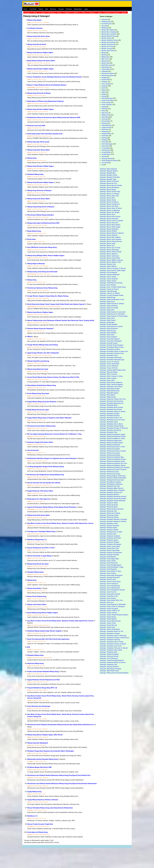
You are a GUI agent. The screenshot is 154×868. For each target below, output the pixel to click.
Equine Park (106, 79)
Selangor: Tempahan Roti (108, 652)
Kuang (104, 107)
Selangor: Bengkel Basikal (109, 171)
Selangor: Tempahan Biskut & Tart (111, 631)
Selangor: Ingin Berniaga (108, 291)
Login (86, 9)
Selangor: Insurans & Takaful (110, 293)
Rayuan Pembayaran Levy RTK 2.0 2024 (41, 548)
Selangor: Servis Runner (108, 592)
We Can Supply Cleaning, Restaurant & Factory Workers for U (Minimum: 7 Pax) (54, 434)
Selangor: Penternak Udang (109, 517)
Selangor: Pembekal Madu (109, 422)
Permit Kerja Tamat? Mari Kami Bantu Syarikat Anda (45, 134)
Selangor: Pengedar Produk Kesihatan (113, 501)
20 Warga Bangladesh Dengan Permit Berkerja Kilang (46, 467)
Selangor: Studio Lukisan (108, 613)
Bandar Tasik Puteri (108, 50)
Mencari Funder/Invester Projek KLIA (40, 824)
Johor (84, 12)
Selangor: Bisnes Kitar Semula (110, 216)
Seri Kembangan (107, 144)
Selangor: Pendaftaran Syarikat (110, 482)
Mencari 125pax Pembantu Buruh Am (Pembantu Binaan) (47, 85)
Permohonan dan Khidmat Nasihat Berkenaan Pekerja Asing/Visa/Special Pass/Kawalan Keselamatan (62, 783)
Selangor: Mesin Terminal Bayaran (111, 384)
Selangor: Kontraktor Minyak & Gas (112, 353)
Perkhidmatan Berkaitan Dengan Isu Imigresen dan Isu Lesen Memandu (52, 458)
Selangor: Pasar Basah (107, 395)
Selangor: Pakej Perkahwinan (110, 391)
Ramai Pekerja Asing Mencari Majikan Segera (43, 613)
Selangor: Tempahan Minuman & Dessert (114, 648)
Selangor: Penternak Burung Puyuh (112, 509)
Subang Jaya (106, 150)
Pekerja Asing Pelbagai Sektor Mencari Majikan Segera (46, 255)
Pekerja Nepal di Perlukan (36, 264)
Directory (53, 9)
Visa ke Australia (33, 450)
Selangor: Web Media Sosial (109, 671)
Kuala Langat (106, 102)
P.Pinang (51, 12)
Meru (103, 111)
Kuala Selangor (107, 104)
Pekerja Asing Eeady (34, 588)
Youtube (61, 9)
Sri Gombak (106, 148)
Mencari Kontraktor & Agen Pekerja (39, 556)
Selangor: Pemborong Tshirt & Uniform (113, 469)
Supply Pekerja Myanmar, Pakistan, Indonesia (43, 800)
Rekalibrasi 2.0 (32, 816)
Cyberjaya (105, 71)
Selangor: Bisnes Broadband (109, 187)
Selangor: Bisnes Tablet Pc (109, 254)
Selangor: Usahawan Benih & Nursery (113, 662)
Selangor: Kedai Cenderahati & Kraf (112, 299)
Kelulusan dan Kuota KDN (36, 126)
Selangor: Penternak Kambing (110, 513)
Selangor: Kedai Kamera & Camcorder (113, 312)
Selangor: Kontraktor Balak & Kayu (112, 347)
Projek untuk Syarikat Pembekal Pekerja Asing (43, 671)
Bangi (104, 53)
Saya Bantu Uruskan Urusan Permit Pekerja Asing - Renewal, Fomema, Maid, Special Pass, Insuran (60, 523)
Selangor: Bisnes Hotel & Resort (111, 208)
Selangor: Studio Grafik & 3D (110, 610)
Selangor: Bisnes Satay (108, 243)
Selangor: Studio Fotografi (109, 608)
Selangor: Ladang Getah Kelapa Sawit (113, 370)
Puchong (105, 119)
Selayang (105, 131)
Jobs (47, 9)
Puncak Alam (106, 121)
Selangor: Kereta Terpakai (109, 324)
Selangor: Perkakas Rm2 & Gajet (111, 532)
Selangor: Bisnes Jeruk (107, 214)
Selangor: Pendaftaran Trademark (111, 484)
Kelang (104, 94)
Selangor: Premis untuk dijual (110, 546)
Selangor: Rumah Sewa (108, 579)
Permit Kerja (31, 239)
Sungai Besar (106, 152)
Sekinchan (105, 129)
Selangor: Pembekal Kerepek (110, 414)
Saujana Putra (106, 127)
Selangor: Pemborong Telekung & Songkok (115, 467)
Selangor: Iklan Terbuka (108, 285)
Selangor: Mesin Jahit (107, 380)
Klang (104, 96)
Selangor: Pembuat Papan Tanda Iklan (113, 476)
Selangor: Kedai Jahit (107, 310)
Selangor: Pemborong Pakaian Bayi (112, 457)
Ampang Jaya (106, 21)
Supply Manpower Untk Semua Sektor (40, 491)
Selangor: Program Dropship (109, 555)
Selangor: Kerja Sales (107, 335)
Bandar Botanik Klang (109, 36)
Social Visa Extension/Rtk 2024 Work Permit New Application (48, 639)
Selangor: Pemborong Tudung (110, 474)
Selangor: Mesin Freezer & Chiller (111, 376)
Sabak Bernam (106, 125)
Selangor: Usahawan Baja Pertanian (112, 660)
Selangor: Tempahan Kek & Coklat (112, 642)
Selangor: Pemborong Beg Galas (111, 440)
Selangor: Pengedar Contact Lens (111, 492)
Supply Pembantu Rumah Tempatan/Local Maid (43, 680)
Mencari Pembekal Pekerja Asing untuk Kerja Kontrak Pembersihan (50, 808)
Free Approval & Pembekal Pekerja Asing (41, 531)
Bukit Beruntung (107, 65)
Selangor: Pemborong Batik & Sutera (112, 438)
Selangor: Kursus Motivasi (109, 368)
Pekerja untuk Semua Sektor (37, 604)
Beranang (105, 61)
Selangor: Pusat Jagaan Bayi (109, 559)
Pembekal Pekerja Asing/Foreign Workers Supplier (44, 631)
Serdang (104, 140)
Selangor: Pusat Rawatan (108, 569)
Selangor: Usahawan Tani (108, 664)
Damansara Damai (108, 73)
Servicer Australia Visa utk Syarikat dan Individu (44, 483)
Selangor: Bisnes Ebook (108, 200)
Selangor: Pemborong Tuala (109, 472)
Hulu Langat (106, 84)
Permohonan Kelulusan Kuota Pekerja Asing (42, 288)
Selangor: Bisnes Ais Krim (108, 183)
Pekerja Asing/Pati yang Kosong (38, 361)
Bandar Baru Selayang (109, 32)
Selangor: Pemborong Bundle (110, 445)
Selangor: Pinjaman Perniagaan (111, 544)
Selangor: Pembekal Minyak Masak (112, 426)
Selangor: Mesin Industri (108, 378)
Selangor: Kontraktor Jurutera (110, 349)
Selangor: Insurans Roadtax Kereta (112, 295)
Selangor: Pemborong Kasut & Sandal (113, 451)
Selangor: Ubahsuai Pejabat (109, 654)
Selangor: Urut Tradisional (109, 658)
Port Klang (105, 117)
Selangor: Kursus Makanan (109, 366)
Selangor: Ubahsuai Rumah (109, 656)
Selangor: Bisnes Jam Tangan (110, 212)
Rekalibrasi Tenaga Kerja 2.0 (37, 540)
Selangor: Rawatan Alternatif (110, 577)
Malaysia (105, 109)
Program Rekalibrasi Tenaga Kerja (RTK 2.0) (42, 688)
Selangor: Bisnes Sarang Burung (111, 241)
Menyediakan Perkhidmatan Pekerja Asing (42, 385)
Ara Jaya (104, 26)
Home (25, 9)
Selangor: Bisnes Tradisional (109, 256)
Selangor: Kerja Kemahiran (109, 328)
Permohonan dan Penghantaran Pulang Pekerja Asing (46, 475)
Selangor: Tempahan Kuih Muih (111, 646)
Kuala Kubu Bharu (108, 100)
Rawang (104, 123)
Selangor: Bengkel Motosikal (110, 177)
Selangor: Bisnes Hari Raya (109, 206)
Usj (103, 165)
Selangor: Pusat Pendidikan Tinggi (112, 567)
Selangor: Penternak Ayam (109, 507)
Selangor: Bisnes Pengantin (109, 229)
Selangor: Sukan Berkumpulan (110, 621)
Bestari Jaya (105, 63)
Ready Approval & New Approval (39, 499)
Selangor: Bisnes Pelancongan (110, 227)
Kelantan (108, 12)
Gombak (104, 82)
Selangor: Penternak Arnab (109, 505)
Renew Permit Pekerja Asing (37, 596)
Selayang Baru (106, 133)
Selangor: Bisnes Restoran (109, 235)
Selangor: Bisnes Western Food (110, 262)
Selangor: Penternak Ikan (108, 511)
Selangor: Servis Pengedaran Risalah (112, 590)
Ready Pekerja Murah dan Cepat (38, 410)
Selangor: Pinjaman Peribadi (109, 542)
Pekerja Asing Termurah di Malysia (39, 93)
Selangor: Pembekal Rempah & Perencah (114, 428)
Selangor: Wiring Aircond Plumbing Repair (114, 673)
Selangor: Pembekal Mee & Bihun (111, 424)
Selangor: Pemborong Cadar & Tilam (112, 447)
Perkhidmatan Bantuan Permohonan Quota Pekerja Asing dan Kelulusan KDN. (54, 117)
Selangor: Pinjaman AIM (108, 534)
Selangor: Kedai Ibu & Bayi (109, 308)
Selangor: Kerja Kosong (108, 331)
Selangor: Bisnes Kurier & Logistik (111, 221)
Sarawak (116, 12)
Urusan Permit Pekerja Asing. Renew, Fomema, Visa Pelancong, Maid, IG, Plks (53, 377)
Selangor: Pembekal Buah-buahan (112, 407)
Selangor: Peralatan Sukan (109, 523)
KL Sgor (27, 12)
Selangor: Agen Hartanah (108, 169)
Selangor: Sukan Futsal (108, 623)
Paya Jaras (105, 113)
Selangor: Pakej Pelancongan (110, 389)
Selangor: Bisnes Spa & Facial (110, 248)
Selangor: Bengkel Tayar (108, 179)
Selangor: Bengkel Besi (108, 173)
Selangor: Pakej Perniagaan (109, 393)
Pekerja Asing (32, 158)
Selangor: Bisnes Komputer (109, 219)
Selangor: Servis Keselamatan (110, 586)
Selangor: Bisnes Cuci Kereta (110, 194)
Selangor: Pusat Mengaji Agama (111, 565)
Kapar (104, 92)
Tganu (100, 12)
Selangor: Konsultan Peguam (110, 339)
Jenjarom (105, 86)
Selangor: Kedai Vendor (108, 320)
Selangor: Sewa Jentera (108, 598)
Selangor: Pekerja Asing (108, 397)
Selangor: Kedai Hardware (109, 306)
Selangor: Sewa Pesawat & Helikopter (113, 604)
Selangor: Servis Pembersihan (110, 588)
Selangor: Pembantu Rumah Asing (111, 401)
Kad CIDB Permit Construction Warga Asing (42, 247)
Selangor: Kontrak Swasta (109, 343)
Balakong (105, 28)
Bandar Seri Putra (107, 46)
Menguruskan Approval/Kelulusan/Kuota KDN (43, 223)
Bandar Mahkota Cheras (110, 40)
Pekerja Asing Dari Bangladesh (38, 743)
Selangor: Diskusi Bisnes (108, 266)
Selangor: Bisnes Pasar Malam (110, 225)
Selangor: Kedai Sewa (107, 318)
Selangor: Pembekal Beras (109, 405)
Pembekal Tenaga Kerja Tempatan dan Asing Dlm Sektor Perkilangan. (51, 751)
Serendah (105, 142)
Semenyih (105, 136)
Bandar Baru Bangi (108, 30)
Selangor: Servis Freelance (109, 584)
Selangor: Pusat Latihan (108, 561)
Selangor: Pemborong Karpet (110, 449)
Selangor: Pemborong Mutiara (110, 455)
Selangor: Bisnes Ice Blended (110, 210)
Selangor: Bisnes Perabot (108, 231)
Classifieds (33, 9)
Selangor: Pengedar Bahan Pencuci (112, 488)
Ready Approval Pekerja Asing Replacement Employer (46, 101)
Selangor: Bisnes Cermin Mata (110, 191)
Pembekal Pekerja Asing (35, 174)
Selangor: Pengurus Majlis (109, 503)
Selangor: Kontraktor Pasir (109, 355)
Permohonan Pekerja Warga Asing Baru (41, 215)
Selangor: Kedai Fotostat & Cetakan (112, 303)
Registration (78, 9)
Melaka (76, 12)
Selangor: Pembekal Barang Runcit (112, 403)
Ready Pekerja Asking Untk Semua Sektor (41, 61)
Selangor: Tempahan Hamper (110, 633)
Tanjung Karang (107, 158)
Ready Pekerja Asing (34, 231)
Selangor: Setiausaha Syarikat (110, 594)
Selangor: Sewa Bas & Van (109, 596)
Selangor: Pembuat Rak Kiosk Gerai (112, 480)
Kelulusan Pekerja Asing (35, 663)
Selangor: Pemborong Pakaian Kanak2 (113, 459)
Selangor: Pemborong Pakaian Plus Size (113, 463)
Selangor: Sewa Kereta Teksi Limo (111, 600)
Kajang (104, 90)
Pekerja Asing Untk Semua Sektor (39, 150)
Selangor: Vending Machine (109, 667)
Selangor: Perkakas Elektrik (109, 530)
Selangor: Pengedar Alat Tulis (110, 486)
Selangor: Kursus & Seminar (110, 362)
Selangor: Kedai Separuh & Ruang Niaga (114, 316)
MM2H (29, 337)
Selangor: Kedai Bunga (108, 297)
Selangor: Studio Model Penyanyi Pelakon (114, 615)
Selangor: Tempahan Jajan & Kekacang (113, 635)
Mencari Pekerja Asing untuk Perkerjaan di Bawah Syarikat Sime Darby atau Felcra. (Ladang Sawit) (61, 320)
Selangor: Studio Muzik (108, 617)
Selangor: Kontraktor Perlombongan (112, 360)
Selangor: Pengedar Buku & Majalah (112, 490)
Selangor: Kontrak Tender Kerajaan (112, 345)
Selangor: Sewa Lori (107, 602)
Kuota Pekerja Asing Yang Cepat (38, 393)
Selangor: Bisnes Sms (107, 245)
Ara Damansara (107, 24)
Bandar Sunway (107, 48)
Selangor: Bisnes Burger (108, 189)
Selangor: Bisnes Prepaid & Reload (112, 233)
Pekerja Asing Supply (34, 20)
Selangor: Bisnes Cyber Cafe (109, 196)
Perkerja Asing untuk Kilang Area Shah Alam (42, 272)
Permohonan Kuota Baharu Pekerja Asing (41, 426)
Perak (59, 12)
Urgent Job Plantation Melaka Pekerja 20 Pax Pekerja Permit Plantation (52, 507)
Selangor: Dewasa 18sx (108, 264)
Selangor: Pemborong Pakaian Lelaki (112, 461)
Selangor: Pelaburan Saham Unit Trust (113, 399)
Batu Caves (105, 59)
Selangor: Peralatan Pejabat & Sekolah (113, 521)
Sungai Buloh (106, 154)
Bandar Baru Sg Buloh (109, 34)
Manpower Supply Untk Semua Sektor (40, 442)
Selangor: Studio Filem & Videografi (112, 606)
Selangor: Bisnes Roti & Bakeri (110, 237)
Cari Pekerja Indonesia (35, 28)
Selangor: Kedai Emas (107, 302)
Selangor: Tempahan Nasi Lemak (111, 650)
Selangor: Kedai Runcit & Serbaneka (112, 314)
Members (69, 9)
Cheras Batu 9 (106, 69)
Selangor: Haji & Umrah (108, 277)
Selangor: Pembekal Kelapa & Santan (113, 411)
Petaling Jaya (106, 115)
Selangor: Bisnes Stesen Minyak (111, 252)
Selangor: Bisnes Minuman (109, 223)
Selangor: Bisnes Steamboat (109, 250)
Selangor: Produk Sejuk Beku (110, 550)
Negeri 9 (68, 12)
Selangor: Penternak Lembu (109, 515)
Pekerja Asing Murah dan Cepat (38, 564)
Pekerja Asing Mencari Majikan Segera (40, 53)
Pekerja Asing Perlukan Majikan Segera (40, 69)
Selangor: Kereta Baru (107, 322)
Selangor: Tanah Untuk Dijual (110, 629)
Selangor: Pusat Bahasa (108, 557)
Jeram (104, 88)
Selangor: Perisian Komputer (110, 526)
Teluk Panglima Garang (109, 160)
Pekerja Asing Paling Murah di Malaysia (41, 207)
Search (41, 9)
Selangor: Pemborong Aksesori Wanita (113, 436)
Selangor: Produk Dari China (109, 548)
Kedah (43, 12)
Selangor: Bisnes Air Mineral (109, 181)
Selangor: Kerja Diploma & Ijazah (111, 326)
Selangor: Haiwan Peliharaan (110, 274)
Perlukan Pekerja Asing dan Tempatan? (40, 328)
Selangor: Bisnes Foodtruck (109, 202)
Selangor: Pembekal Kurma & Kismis (112, 420)
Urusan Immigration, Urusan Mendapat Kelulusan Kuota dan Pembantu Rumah (54, 77)
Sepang (104, 138)
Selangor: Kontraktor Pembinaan (111, 357)
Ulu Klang (105, 162)
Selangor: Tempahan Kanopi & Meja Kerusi (115, 638)
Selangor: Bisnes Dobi (107, 198)
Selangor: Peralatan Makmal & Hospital (113, 519)
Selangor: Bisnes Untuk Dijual (110, 258)
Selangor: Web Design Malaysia (111, 669)
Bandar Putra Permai (108, 44)
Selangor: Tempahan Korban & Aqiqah (113, 644)
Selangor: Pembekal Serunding (110, 430)
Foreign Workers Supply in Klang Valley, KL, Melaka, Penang (48, 296)
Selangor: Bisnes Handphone (110, 204)
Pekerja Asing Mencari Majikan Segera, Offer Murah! (45, 735)
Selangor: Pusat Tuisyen (108, 573)
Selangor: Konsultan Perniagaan (111, 341)
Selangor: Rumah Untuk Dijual (110, 581)
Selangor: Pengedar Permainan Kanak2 (113, 496)
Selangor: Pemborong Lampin (110, 453)
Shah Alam (105, 146)
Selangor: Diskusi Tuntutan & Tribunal (113, 268)
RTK (29, 647)
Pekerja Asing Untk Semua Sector (39, 36)
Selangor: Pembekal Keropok (110, 415)
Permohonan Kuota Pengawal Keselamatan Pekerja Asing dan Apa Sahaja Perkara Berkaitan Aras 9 (61, 725)
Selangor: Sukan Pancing (108, 625)
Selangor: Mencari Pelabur (109, 372)
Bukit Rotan (106, 67)
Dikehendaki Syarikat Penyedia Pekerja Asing (43, 759)
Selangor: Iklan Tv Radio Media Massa (113, 287)
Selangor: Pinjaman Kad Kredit (110, 538)
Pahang (92, 12)
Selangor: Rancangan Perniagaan (111, 575)
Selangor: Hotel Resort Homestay (111, 283)
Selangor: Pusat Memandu (109, 563)
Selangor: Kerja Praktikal (108, 333)
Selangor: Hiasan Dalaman (109, 279)
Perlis (35, 12)
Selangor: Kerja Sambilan (108, 337)
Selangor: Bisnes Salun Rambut (111, 239)
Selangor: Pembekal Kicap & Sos (111, 418)
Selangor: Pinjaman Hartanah (110, 536)
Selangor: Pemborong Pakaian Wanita (113, 465)
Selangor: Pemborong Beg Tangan (111, 443)
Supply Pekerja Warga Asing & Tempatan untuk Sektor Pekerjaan (49, 418)
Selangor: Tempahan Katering (110, 640)
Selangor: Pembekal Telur (109, 432)
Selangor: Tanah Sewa (107, 627)
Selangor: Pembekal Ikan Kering (111, 409)
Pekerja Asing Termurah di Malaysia (39, 190)
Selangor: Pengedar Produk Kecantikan (113, 498)
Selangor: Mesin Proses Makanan (111, 382)
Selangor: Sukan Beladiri (108, 619)
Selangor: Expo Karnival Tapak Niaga (113, 270)
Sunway (104, 156)
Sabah (124, 12)
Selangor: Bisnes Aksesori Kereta (111, 185)
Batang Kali (106, 57)
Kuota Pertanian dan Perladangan (39, 706)
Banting (104, 55)
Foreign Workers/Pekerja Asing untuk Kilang (43, 345)
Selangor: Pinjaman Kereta (109, 540)
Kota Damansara (107, 98)
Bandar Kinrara (107, 38)
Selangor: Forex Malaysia (108, 272)
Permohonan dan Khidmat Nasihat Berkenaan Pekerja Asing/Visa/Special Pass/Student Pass (59, 775)
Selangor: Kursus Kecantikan (110, 364)
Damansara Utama (108, 75)
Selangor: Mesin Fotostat (108, 374)
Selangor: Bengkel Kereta (108, 175)
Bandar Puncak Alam (108, 42)
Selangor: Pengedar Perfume (110, 494)
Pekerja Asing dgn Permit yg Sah (38, 142)
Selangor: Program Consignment (111, 552)
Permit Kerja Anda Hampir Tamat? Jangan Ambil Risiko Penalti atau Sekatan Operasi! (56, 304)
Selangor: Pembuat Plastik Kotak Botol (113, 478)
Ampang (104, 19)
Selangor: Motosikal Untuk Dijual (111, 386)
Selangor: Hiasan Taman (108, 281)
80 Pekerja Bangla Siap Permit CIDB (39, 767)
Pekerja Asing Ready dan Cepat (38, 369)
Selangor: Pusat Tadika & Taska (111, 571)
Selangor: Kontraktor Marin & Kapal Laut (114, 351)
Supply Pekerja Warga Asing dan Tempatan (42, 402)
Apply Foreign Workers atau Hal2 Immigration (43, 353)
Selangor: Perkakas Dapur (109, 528)
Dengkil (104, 77)
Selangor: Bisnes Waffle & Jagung (111, 260)
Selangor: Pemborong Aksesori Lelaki (112, 434)
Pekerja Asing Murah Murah (37, 44)
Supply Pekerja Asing (34, 792)
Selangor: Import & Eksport (109, 289)
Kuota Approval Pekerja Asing (37, 832)
